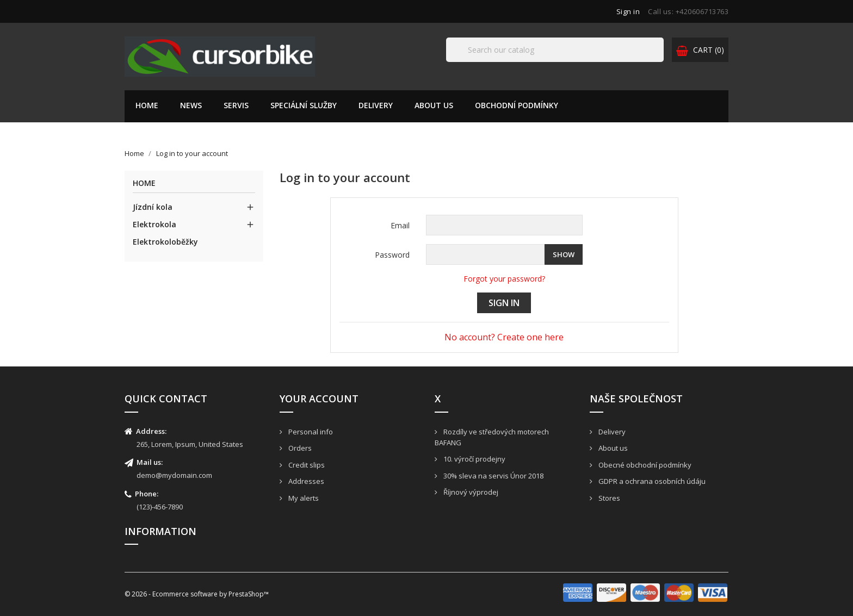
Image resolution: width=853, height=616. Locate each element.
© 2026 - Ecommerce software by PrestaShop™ (197, 594)
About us (434, 105)
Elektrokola (154, 224)
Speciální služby (304, 105)
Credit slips (306, 465)
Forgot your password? (504, 279)
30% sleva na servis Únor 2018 (493, 476)
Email (400, 225)
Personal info (310, 432)
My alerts (303, 498)
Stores (608, 498)
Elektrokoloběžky (165, 242)
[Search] (555, 50)
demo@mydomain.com (174, 475)
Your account (319, 399)
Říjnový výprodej (470, 492)
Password (392, 255)
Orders (299, 448)
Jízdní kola (153, 207)
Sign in (504, 303)
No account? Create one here (504, 337)
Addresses (305, 481)
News (191, 105)
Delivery (376, 105)
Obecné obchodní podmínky (644, 465)
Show (564, 254)
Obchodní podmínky (517, 105)
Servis (236, 105)
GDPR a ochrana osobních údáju (651, 481)
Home (147, 105)
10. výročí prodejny (474, 459)
